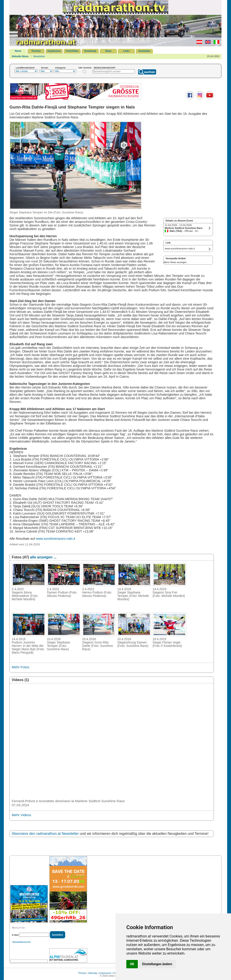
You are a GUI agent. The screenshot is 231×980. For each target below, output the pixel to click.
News (18, 51)
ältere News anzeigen (175, 262)
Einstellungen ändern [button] (157, 964)
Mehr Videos (21, 815)
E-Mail (15, 935)
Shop (108, 51)
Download (90, 51)
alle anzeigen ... (43, 557)
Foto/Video (72, 51)
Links (126, 51)
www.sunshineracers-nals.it (55, 539)
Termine (36, 51)
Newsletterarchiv (22, 942)
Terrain (45, 68)
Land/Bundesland (25, 68)
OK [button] (132, 964)
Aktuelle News (20, 56)
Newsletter (39, 56)
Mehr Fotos (21, 667)
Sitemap (93, 973)
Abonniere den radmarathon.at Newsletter (45, 834)
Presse (82, 973)
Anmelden (144, 51)
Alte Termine (85, 68)
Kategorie (60, 68)
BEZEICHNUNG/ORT (105, 68)
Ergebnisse (54, 51)
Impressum (105, 973)
